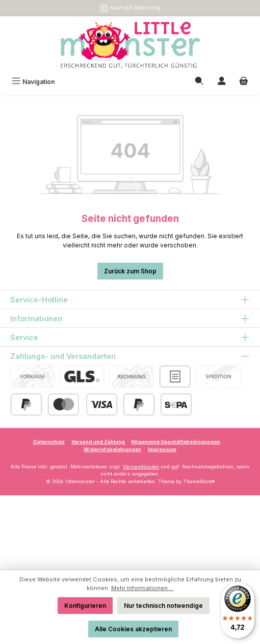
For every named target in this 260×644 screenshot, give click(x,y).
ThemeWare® (199, 481)
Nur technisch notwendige (163, 606)
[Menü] (33, 82)
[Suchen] (199, 82)
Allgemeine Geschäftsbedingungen (176, 442)
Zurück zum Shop (130, 271)
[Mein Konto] (222, 82)
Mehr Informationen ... (142, 588)
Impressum (162, 449)
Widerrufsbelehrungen (112, 449)
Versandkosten (141, 467)
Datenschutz (49, 442)
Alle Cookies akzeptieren (133, 629)
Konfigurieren (85, 606)
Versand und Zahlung (98, 442)
